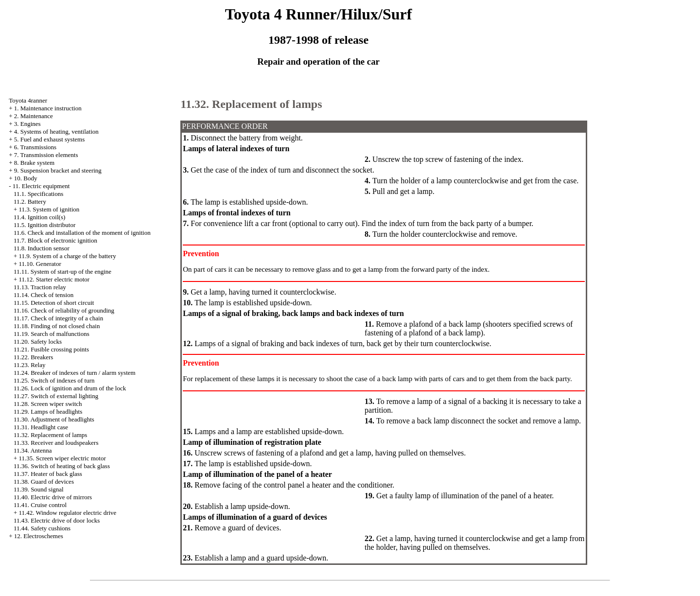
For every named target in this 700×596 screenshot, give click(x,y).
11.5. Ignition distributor (44, 225)
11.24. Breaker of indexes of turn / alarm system (75, 373)
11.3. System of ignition (49, 209)
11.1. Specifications (38, 194)
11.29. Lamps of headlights (48, 412)
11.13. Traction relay (40, 287)
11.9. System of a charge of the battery (67, 256)
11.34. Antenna (33, 450)
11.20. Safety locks (38, 342)
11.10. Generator (40, 264)
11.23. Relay (30, 365)
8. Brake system (34, 163)
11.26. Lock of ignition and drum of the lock (70, 388)
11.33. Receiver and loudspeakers (56, 443)
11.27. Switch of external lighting (56, 396)
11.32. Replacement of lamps (51, 435)
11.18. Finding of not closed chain (57, 326)
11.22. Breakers (33, 357)
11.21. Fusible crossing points (51, 349)
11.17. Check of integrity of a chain (58, 318)
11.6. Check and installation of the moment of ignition (82, 233)
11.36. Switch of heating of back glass (62, 466)
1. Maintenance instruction (48, 108)
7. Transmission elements (46, 155)
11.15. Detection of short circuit (54, 303)
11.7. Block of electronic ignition (55, 240)
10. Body (26, 178)
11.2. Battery (30, 202)
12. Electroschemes (39, 536)
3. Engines (27, 124)
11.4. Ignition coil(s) (39, 217)
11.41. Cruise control (40, 505)
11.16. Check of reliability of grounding (64, 310)
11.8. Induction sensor (42, 248)
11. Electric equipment (41, 186)
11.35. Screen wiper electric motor (62, 458)
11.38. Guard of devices (44, 482)
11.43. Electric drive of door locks (57, 520)
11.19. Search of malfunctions (52, 334)
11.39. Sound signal (39, 489)
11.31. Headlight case (41, 427)
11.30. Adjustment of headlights (54, 419)
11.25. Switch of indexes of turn (54, 380)
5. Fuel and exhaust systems (50, 139)
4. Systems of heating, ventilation (56, 131)
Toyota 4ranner (28, 100)
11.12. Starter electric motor (54, 279)
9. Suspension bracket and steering (58, 170)
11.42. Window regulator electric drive (67, 513)
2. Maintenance (34, 116)
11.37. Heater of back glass (48, 474)
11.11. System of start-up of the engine (62, 272)
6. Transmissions (35, 147)
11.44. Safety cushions (42, 528)
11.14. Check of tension (44, 295)
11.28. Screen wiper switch (48, 404)
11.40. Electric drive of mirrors (53, 497)
